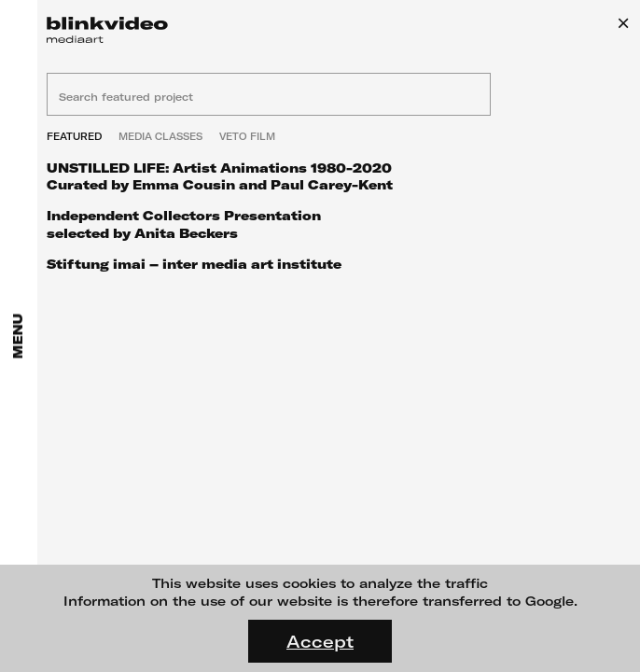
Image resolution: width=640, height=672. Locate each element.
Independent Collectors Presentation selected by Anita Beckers (184, 224)
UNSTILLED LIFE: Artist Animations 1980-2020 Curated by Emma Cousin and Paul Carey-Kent (220, 176)
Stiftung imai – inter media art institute (194, 264)
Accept (320, 641)
